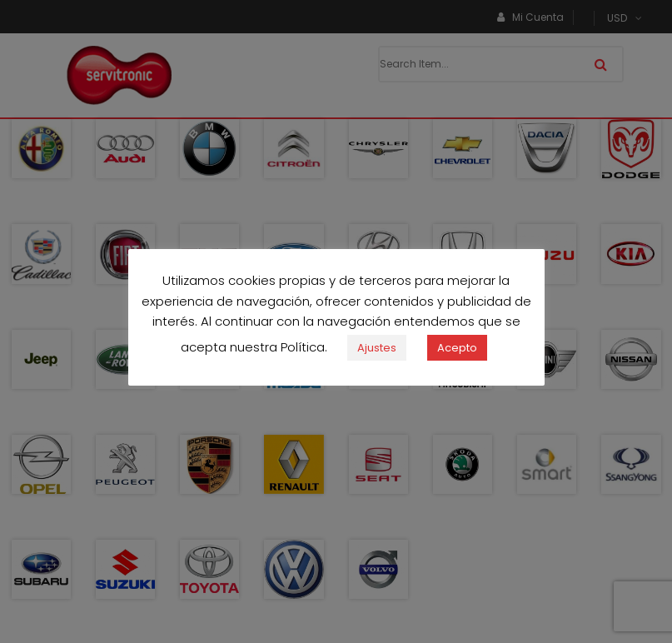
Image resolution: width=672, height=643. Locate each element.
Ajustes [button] (377, 355)
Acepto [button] (457, 355)
